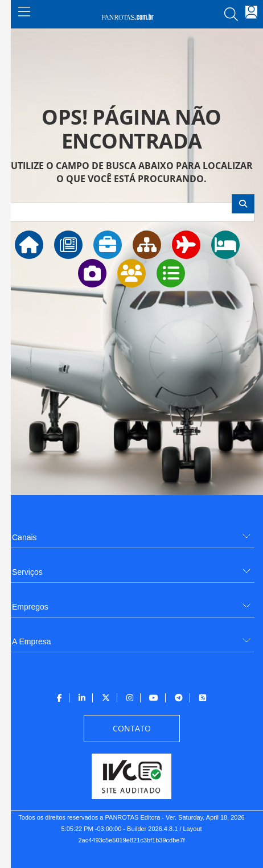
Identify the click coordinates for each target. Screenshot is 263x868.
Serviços (27, 572)
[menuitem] (131, 533)
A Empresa (31, 641)
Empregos (30, 607)
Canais (24, 537)
